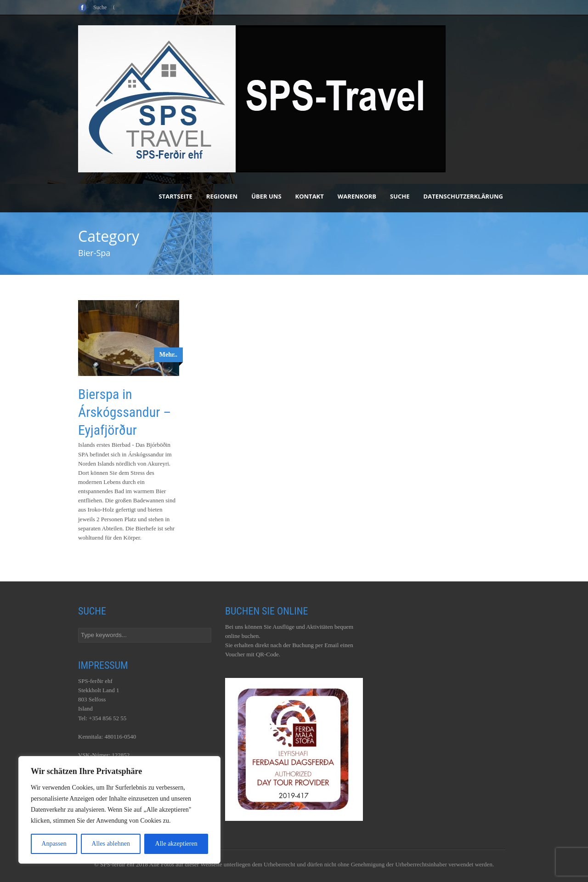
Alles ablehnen (111, 844)
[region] (119, 810)
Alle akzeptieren (176, 844)
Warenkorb (357, 196)
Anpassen (54, 844)
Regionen (222, 196)
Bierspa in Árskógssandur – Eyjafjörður (124, 412)
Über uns (266, 196)
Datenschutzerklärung (463, 196)
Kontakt (310, 196)
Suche (400, 196)
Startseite (176, 196)
